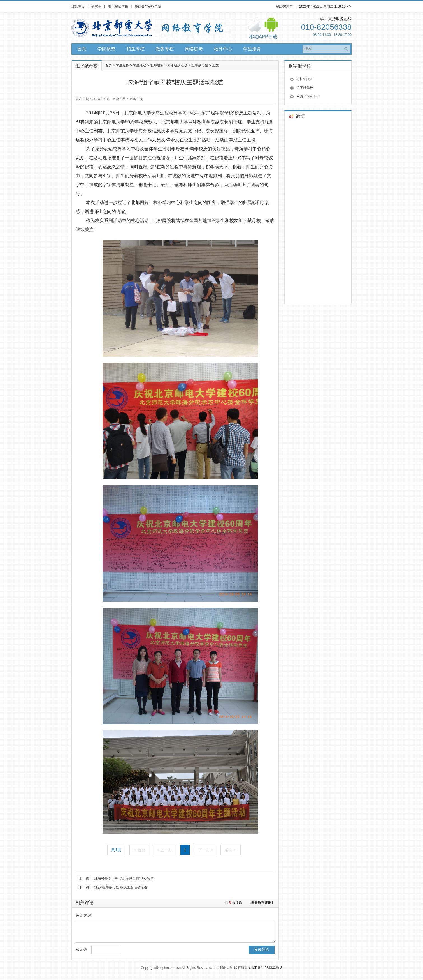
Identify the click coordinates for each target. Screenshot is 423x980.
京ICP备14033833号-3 (265, 972)
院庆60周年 (284, 6)
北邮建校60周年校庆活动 (169, 65)
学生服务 (252, 49)
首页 (82, 49)
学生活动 (140, 65)
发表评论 (262, 954)
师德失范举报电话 (148, 6)
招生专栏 (136, 49)
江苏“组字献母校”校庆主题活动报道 (121, 887)
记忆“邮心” (304, 79)
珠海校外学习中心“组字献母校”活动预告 (124, 878)
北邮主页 (78, 6)
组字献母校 (200, 65)
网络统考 (194, 49)
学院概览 (106, 49)
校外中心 (223, 49)
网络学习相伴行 (308, 96)
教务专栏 (165, 49)
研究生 (96, 6)
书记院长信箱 (118, 6)
